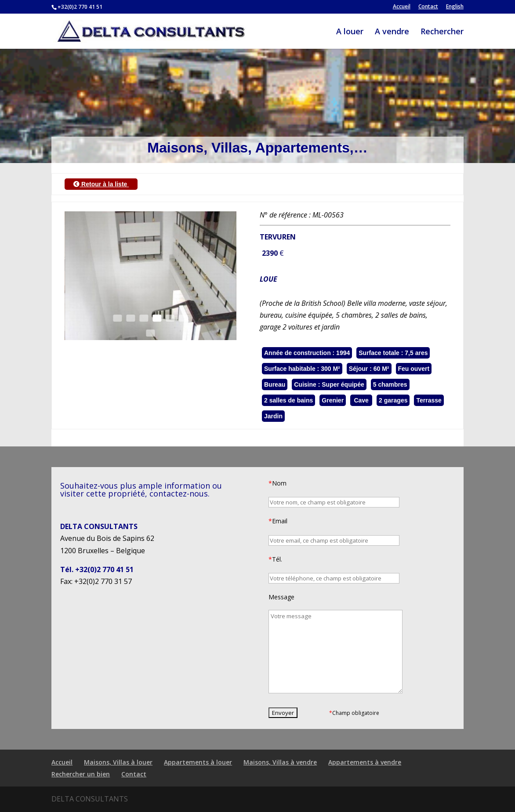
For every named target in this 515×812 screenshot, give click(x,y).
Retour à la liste (101, 184)
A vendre (392, 32)
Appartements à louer (198, 762)
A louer (350, 32)
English (455, 7)
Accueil (402, 7)
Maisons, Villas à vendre (280, 762)
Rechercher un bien (81, 774)
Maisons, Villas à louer (118, 762)
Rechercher (442, 32)
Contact (428, 7)
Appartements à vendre (365, 762)
